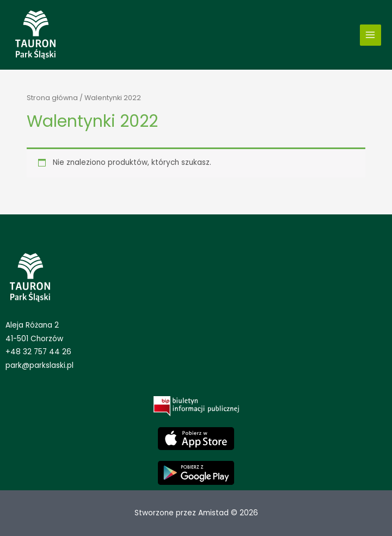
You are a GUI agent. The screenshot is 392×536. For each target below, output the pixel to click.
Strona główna (52, 98)
